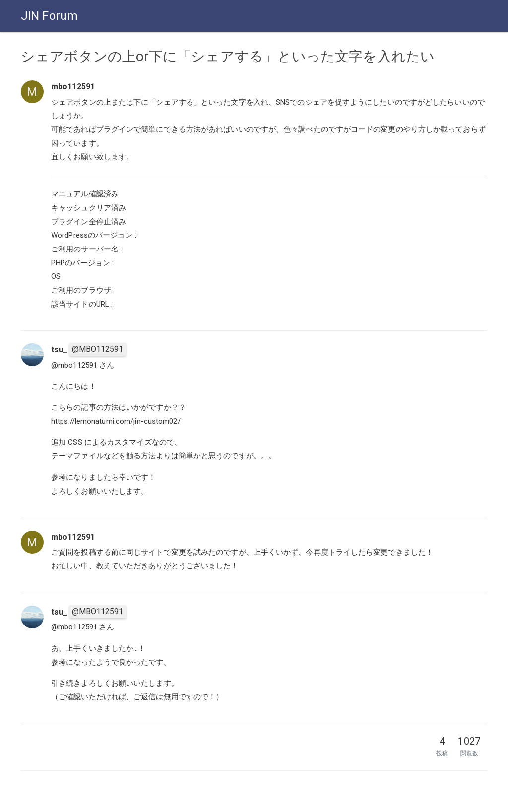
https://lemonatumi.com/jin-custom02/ (116, 421)
